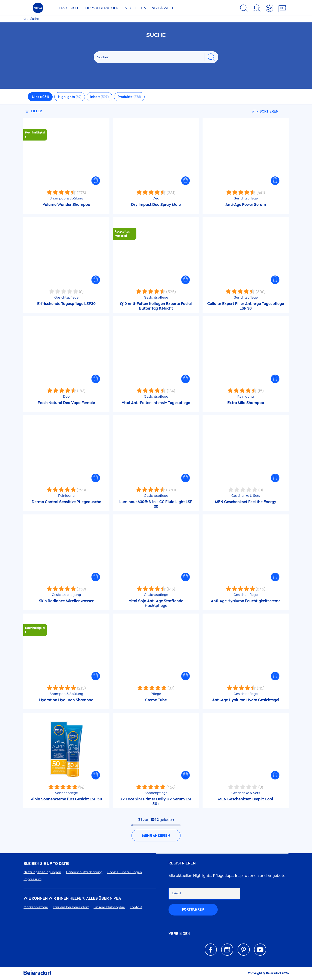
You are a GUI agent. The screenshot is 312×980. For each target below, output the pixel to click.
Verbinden (179, 934)
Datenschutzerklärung (84, 872)
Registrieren (182, 863)
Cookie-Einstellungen (125, 872)
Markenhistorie (36, 907)
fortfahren (193, 909)
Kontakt (136, 907)
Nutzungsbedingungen (42, 872)
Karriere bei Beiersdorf (71, 907)
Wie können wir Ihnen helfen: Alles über (72, 899)
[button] (96, 181)
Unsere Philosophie (109, 907)
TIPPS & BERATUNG (102, 8)
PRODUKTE (69, 8)
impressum (33, 879)
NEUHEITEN (135, 8)
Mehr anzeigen (156, 836)
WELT (163, 8)
